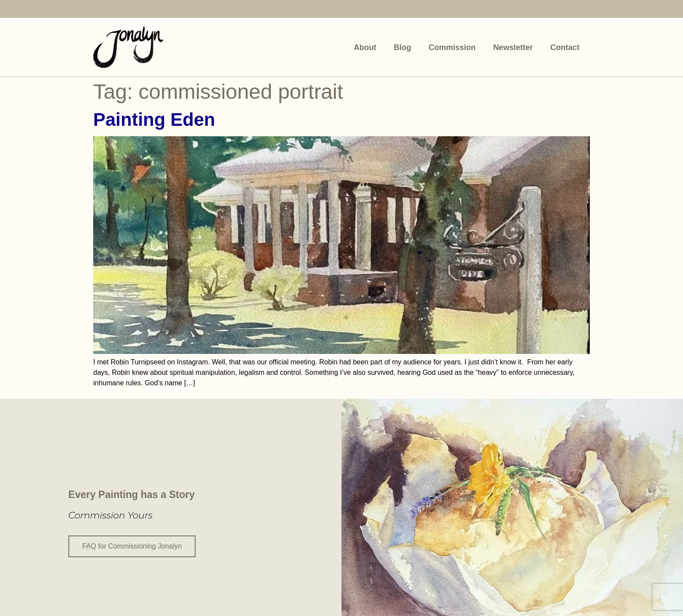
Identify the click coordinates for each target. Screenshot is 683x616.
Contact (565, 47)
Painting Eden (154, 119)
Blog (402, 47)
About (365, 47)
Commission (452, 47)
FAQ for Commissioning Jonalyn (132, 546)
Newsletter (513, 47)
